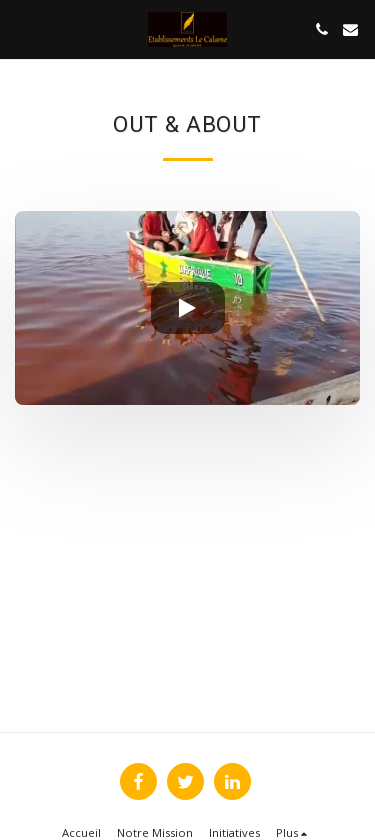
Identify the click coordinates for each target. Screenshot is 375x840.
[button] (22, 28)
